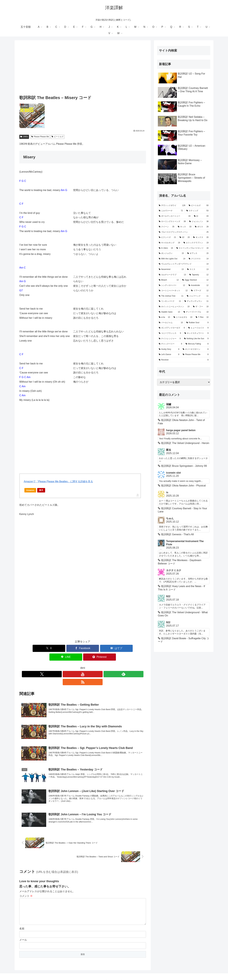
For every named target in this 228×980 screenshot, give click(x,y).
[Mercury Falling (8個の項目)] (197, 344)
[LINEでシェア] (104, 648)
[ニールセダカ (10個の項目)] (183, 317)
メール (23, 928)
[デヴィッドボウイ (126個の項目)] (172, 206)
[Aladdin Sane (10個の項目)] (169, 312)
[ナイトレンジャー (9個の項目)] (170, 339)
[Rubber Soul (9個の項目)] (197, 323)
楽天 (41, 490)
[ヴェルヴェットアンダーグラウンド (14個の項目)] (184, 264)
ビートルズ (58, 137)
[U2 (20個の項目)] (185, 237)
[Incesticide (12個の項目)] (199, 285)
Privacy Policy (114, 970)
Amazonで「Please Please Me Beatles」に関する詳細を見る (58, 481)
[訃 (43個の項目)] (201, 216)
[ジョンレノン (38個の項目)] (199, 222)
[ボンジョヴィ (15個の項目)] (171, 253)
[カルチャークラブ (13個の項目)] (172, 275)
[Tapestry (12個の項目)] (199, 275)
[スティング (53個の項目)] (197, 211)
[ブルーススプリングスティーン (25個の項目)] (184, 232)
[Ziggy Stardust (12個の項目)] (195, 280)
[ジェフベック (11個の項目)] (198, 296)
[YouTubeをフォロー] (79, 665)
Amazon (30, 490)
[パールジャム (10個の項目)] (171, 323)
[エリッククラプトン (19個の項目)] (196, 243)
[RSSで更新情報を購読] (94, 665)
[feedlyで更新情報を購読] (86, 665)
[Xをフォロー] (72, 665)
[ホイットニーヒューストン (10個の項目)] (174, 307)
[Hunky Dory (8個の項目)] (169, 349)
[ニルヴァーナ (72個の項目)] (171, 211)
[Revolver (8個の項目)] (184, 360)
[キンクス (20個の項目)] (201, 237)
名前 (22, 917)
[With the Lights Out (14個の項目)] (172, 259)
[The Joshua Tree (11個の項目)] (171, 296)
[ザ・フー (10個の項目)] (201, 307)
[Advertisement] (83, 68)
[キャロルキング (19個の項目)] (169, 243)
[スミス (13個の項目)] (198, 269)
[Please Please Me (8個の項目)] (196, 355)
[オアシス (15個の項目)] (198, 253)
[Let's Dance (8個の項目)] (169, 355)
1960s (24, 137)
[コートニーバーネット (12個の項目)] (173, 291)
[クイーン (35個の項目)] (167, 227)
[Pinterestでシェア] (125, 648)
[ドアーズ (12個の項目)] (200, 291)
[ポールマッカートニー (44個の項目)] (175, 216)
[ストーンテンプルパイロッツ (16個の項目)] (192, 248)
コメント (26, 879)
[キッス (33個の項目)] (185, 227)
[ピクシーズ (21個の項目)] (167, 237)
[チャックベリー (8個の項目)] (170, 344)
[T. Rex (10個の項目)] (202, 317)
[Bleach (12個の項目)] (169, 280)
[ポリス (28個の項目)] (202, 227)
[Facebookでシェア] (61, 648)
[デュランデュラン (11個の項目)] (196, 301)
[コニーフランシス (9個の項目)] (170, 333)
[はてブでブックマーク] (83, 648)
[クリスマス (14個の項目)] (199, 259)
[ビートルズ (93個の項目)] (199, 206)
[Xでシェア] (40, 648)
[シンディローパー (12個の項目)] (172, 285)
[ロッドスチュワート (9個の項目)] (196, 333)
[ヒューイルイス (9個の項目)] (198, 328)
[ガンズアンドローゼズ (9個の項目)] (172, 328)
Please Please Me (40, 137)
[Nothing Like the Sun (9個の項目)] (196, 339)
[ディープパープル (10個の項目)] (196, 312)
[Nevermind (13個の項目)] (171, 269)
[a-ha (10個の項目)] (164, 317)
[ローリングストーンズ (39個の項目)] (172, 222)
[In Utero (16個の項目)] (166, 248)
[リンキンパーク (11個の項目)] (170, 301)
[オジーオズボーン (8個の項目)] (196, 349)
